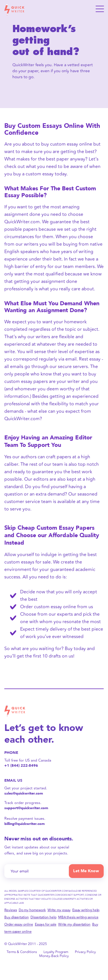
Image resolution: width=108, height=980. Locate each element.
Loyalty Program (56, 952)
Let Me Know (86, 871)
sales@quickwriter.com (24, 794)
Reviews (11, 910)
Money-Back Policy (54, 956)
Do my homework (32, 910)
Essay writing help (86, 910)
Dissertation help (43, 917)
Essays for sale (46, 925)
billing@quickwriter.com (24, 824)
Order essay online (19, 925)
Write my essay (59, 910)
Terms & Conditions (22, 952)
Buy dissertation (17, 917)
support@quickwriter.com (26, 808)
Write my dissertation (74, 925)
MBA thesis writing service (78, 917)
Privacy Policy (85, 952)
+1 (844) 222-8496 (21, 766)
